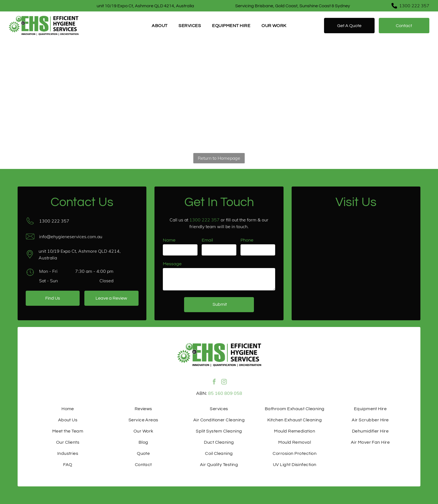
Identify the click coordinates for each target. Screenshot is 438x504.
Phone (247, 240)
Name (169, 240)
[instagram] (224, 385)
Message (172, 264)
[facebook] (214, 385)
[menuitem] (160, 26)
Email (207, 240)
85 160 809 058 (225, 393)
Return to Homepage (219, 158)
